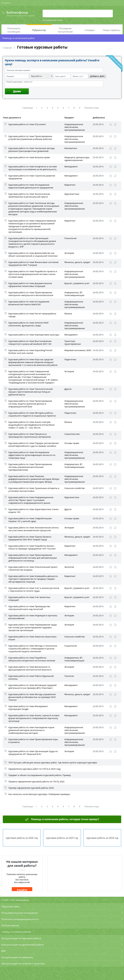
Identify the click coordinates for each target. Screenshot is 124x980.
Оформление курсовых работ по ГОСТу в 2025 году (35, 769)
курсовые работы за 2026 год (22, 838)
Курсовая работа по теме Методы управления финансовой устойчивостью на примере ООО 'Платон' (32, 697)
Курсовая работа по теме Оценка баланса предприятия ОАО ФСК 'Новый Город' (30, 538)
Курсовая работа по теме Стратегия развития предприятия (32, 177)
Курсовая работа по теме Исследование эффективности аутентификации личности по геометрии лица (32, 455)
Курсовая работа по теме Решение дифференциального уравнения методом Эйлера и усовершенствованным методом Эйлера (34, 479)
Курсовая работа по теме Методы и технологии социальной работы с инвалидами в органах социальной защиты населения (33, 649)
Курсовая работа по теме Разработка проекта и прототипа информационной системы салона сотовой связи (33, 274)
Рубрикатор (39, 30)
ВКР (4, 951)
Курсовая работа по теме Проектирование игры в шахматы (33, 741)
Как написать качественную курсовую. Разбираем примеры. (39, 794)
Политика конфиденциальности (20, 919)
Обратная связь (11, 906)
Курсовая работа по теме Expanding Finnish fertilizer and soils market (30, 352)
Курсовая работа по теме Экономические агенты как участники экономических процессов (34, 529)
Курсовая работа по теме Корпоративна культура (34, 335)
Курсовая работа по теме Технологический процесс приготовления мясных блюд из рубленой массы (31, 392)
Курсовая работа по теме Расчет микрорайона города (32, 315)
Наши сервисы (112, 30)
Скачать (111, 125)
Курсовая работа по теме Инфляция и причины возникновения (33, 617)
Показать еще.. (92, 108)
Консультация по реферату (17, 957)
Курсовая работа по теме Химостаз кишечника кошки (32, 638)
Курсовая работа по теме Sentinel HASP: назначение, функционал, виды (29, 324)
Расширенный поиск (53, 20)
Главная (7, 48)
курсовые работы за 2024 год (102, 838)
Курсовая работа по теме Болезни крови (29, 157)
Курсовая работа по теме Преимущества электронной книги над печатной (29, 608)
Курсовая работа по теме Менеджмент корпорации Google (28, 708)
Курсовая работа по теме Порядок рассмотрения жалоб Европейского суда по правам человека (34, 444)
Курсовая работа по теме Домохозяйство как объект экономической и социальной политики (33, 254)
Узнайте (22, 890)
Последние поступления (65, 30)
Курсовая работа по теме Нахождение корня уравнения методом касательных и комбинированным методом (31, 730)
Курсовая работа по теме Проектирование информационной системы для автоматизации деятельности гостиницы (33, 558)
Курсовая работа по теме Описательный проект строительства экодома (33, 568)
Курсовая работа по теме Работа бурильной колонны (31, 677)
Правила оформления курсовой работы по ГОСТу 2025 (36, 781)
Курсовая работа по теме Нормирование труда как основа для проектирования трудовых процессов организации (33, 627)
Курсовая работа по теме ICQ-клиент (27, 124)
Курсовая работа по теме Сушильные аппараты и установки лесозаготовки (34, 490)
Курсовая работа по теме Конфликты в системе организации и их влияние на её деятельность (33, 168)
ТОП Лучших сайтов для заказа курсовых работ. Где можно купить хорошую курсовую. (53, 762)
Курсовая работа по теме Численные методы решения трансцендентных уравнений (32, 150)
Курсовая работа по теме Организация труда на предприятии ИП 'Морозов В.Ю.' (33, 753)
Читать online (115, 124)
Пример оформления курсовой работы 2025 (31, 788)
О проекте (6, 3)
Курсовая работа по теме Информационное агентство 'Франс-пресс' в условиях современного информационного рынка (31, 500)
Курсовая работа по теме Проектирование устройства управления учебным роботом (30, 138)
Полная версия (10, 925)
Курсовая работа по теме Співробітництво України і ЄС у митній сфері (30, 520)
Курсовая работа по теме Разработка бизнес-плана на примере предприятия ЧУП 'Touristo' (32, 547)
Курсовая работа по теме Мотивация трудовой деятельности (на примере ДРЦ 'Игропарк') (32, 686)
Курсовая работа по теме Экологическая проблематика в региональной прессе (29, 195)
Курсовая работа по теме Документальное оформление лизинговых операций (30, 285)
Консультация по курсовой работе (21, 938)
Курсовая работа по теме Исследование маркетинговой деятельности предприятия (31, 186)
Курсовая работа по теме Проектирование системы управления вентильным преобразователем (30, 467)
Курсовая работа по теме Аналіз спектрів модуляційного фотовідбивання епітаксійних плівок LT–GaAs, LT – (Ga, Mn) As (31, 425)
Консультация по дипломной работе (23, 945)
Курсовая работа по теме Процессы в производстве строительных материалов (30, 435)
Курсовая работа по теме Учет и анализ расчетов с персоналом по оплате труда (34, 589)
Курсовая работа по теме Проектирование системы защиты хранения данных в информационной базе (30, 404)
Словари (90, 30)
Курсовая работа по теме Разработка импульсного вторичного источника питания (32, 659)
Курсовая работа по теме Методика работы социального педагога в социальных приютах (32, 414)
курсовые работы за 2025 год (62, 838)
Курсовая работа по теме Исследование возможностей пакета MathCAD (29, 303)
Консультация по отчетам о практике (23, 963)
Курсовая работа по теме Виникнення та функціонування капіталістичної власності (30, 668)
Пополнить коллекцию (14, 30)
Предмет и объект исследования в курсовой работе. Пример (40, 775)
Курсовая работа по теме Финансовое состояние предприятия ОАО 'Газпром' (33, 264)
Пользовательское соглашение (20, 913)
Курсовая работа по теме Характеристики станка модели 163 (33, 511)
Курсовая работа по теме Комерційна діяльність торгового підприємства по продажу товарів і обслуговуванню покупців (33, 579)
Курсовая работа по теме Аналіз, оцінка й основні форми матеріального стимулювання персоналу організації (34, 718)
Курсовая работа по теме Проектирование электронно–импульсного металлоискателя (31, 294)
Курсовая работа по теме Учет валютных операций (29, 599)
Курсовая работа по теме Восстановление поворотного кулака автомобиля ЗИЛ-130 (30, 342)
